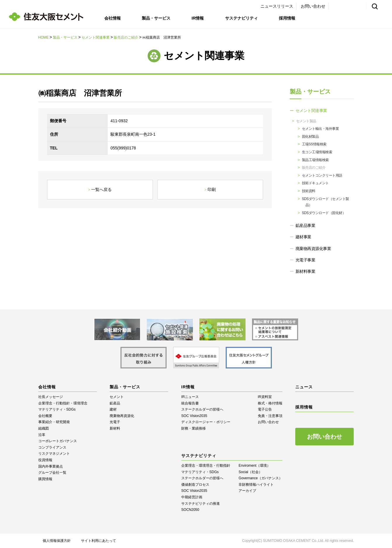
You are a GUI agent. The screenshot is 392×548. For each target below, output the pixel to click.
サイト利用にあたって (99, 541)
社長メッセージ (51, 397)
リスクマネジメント (54, 454)
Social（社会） (250, 472)
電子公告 (265, 409)
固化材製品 (310, 137)
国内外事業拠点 (51, 466)
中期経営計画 (192, 497)
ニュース (304, 387)
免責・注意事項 (270, 416)
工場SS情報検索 (314, 144)
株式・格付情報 (270, 403)
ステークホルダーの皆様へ (202, 409)
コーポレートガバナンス (58, 441)
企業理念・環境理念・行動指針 (206, 466)
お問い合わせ (313, 6)
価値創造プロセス (195, 485)
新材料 (115, 428)
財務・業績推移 (194, 428)
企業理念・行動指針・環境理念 (63, 403)
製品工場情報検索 (315, 160)
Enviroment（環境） (254, 466)
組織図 (44, 428)
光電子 (115, 422)
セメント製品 (306, 121)
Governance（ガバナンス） (260, 478)
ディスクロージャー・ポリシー (206, 422)
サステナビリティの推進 (201, 504)
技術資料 (309, 191)
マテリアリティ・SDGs (57, 409)
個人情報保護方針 (57, 541)
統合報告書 (190, 403)
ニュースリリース (277, 6)
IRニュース (190, 397)
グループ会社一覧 (52, 473)
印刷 (212, 189)
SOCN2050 (190, 510)
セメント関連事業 (96, 37)
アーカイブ (247, 491)
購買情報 (45, 479)
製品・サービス (156, 18)
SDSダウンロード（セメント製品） (325, 202)
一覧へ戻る (101, 189)
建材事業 (303, 237)
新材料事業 (305, 271)
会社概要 (45, 416)
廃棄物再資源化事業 (313, 249)
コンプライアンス (52, 447)
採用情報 (287, 18)
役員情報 (45, 460)
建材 (113, 409)
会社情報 (113, 18)
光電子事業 (305, 260)
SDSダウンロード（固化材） (324, 213)
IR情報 (198, 18)
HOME (44, 37)
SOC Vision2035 (194, 416)
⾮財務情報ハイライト (256, 485)
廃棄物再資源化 (122, 416)
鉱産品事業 (305, 225)
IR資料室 (265, 397)
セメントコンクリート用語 (322, 175)
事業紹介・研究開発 (54, 422)
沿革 (42, 435)
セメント (117, 397)
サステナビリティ (241, 18)
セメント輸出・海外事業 (321, 129)
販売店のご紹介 (126, 37)
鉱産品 (115, 403)
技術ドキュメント (315, 183)
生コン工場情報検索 (317, 152)
